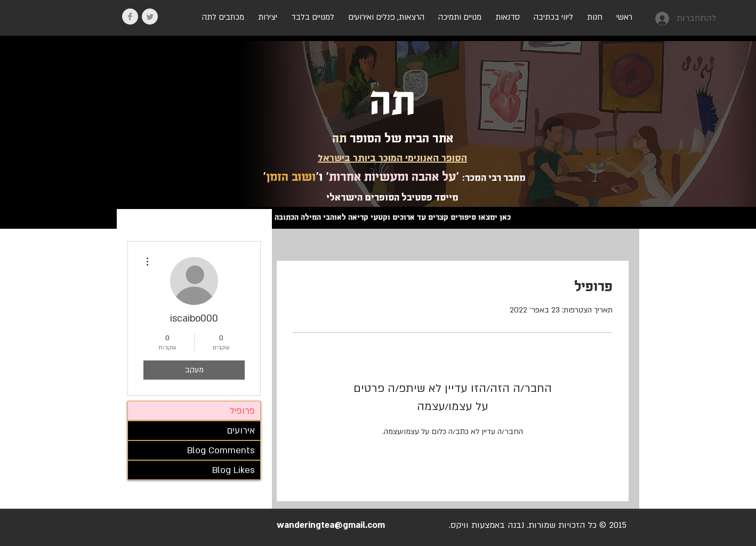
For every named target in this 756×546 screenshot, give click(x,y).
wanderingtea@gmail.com (331, 525)
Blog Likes (234, 470)
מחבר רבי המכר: (494, 178)
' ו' (322, 177)
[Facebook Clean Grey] (130, 17)
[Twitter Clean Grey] (150, 17)
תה (393, 101)
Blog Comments (221, 450)
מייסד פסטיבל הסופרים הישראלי (392, 197)
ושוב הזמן (291, 177)
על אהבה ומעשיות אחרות (392, 177)
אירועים (241, 431)
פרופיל (242, 411)
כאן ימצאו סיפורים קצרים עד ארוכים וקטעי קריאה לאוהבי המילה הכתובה (393, 217)
